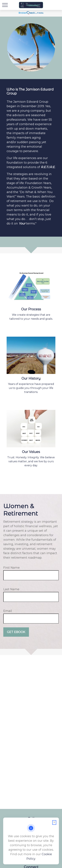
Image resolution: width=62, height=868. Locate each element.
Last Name (11, 589)
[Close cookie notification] (54, 822)
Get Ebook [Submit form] (16, 632)
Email (8, 611)
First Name (11, 568)
